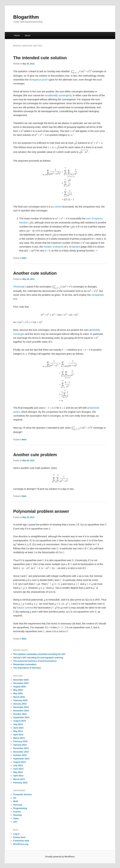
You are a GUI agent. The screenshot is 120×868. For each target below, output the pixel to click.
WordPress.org (21, 844)
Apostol (76, 247)
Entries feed (19, 837)
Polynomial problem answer (41, 511)
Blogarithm (26, 17)
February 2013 (20, 783)
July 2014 (18, 724)
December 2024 (21, 680)
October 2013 (20, 755)
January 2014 (20, 745)
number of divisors (53, 247)
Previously (19, 287)
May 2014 (18, 731)
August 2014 (19, 721)
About (27, 35)
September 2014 (21, 717)
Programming (20, 808)
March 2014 (19, 738)
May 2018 (18, 693)
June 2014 (18, 728)
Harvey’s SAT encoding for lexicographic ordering (38, 658)
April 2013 (18, 776)
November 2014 (21, 711)
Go (15, 798)
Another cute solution (35, 273)
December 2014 (21, 707)
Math (24, 258)
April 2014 (18, 735)
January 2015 (20, 704)
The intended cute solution (40, 58)
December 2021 (21, 683)
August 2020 (19, 687)
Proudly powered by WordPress (60, 857)
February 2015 (20, 700)
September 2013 (21, 759)
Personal (18, 805)
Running (18, 815)
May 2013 (18, 772)
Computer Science (22, 794)
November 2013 (21, 752)
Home (17, 35)
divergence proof (38, 80)
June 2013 (18, 769)
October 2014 (20, 714)
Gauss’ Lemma (25, 608)
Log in (16, 834)
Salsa (16, 818)
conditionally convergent (57, 95)
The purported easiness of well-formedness (35, 661)
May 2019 (18, 690)
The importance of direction (27, 668)
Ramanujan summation (25, 664)
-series (57, 207)
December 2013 (21, 748)
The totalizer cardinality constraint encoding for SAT (39, 654)
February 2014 (20, 741)
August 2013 (19, 762)
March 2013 (19, 779)
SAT (15, 822)
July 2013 (18, 765)
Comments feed (21, 841)
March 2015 (19, 697)
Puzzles (17, 812)
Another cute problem (35, 455)
